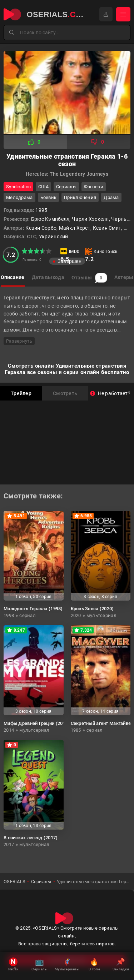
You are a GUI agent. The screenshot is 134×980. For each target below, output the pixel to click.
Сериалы (66, 187)
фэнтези (94, 187)
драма (111, 197)
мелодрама (19, 197)
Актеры (124, 277)
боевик (49, 197)
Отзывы (89, 278)
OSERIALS (14, 882)
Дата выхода (48, 277)
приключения (80, 197)
